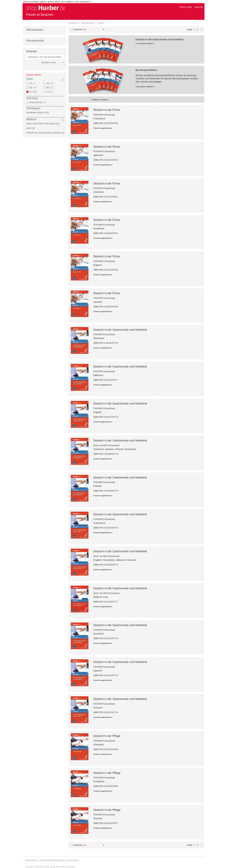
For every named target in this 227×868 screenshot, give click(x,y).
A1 (33, 83)
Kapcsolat (199, 7)
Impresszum (73, 860)
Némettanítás (87, 23)
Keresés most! (48, 62)
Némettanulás (35, 41)
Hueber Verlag (185, 7)
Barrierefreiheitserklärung (52, 860)
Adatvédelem (32, 860)
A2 (51, 83)
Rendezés (77, 29)
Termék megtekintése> (103, 128)
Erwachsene (38, 102)
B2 (51, 88)
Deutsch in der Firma (106, 110)
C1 (34, 92)
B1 (33, 88)
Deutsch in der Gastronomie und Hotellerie (120, 330)
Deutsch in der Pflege (107, 736)
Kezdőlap (73, 23)
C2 (50, 92)
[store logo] (46, 11)
